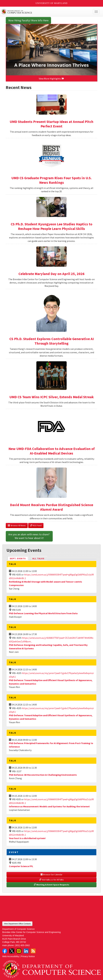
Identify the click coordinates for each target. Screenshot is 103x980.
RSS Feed (36, 525)
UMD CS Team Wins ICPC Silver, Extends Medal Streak (52, 397)
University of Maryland (52, 3)
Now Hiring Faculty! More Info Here (28, 20)
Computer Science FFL (21, 866)
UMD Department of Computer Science (41, 12)
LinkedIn (26, 951)
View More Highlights (51, 79)
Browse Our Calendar (51, 875)
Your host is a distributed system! (27, 838)
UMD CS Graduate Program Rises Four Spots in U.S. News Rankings (51, 180)
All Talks (38, 558)
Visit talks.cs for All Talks (51, 880)
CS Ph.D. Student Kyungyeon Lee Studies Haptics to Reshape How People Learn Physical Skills (51, 226)
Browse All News (17, 525)
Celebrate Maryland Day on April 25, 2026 (51, 274)
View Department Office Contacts (17, 924)
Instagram (19, 951)
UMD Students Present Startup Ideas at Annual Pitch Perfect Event (51, 124)
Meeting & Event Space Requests (51, 885)
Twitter (12, 951)
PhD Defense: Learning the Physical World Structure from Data (43, 613)
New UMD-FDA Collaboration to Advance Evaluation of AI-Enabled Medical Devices (52, 451)
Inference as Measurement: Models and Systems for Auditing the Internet (49, 806)
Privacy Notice (28, 956)
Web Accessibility (11, 956)
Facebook (5, 951)
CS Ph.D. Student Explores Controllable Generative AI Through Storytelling (52, 341)
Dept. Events (19, 558)
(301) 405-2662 (22, 945)
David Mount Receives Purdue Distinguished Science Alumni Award (52, 507)
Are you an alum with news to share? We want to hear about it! (29, 536)
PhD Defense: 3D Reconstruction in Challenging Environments (43, 775)
